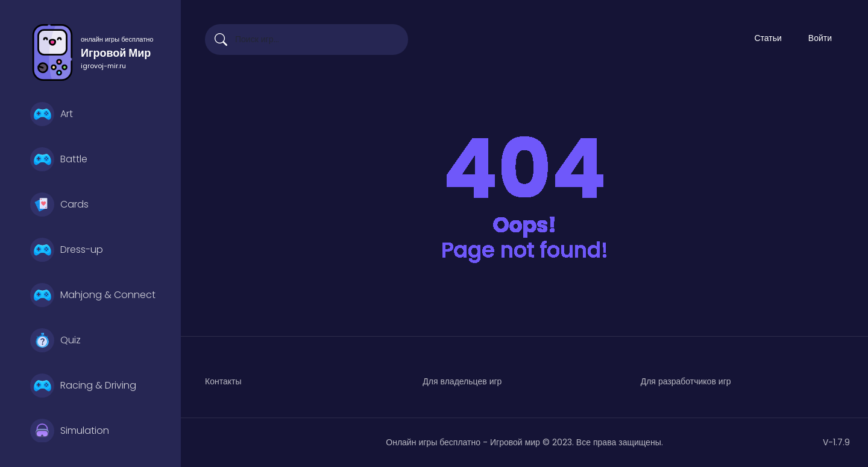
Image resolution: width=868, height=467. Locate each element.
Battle (59, 159)
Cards (59, 205)
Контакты (223, 381)
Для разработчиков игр (686, 381)
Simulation (70, 431)
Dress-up (67, 250)
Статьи (768, 38)
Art (52, 114)
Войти (820, 38)
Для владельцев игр (462, 381)
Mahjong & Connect (93, 295)
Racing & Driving (83, 386)
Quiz (55, 340)
